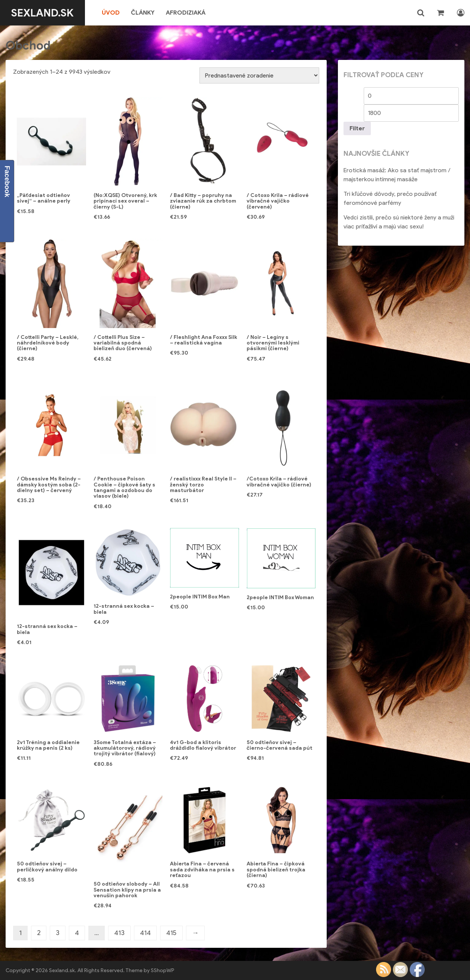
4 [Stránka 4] (77, 933)
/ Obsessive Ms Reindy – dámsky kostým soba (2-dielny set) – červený (49, 485)
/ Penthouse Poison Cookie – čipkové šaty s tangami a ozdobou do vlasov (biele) (124, 487)
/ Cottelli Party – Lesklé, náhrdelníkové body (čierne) (48, 343)
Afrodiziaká (186, 13)
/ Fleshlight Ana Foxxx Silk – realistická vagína (204, 340)
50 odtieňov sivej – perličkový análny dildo (47, 867)
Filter (357, 128)
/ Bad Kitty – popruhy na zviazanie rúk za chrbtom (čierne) (203, 201)
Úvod (111, 13)
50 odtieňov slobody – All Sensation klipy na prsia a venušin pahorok (127, 890)
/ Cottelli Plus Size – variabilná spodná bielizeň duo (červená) (123, 343)
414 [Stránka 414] (145, 933)
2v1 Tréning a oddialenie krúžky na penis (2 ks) (48, 745)
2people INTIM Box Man (200, 597)
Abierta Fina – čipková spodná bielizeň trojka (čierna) (276, 870)
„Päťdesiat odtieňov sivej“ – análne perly (44, 198)
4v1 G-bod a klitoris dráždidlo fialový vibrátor (203, 745)
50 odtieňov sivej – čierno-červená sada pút (280, 745)
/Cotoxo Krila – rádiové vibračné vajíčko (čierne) (279, 482)
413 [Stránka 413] (119, 933)
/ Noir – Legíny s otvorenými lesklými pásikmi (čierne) (273, 343)
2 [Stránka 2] (39, 933)
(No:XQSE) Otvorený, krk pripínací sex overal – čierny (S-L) (125, 201)
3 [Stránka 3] (58, 933)
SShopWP (163, 970)
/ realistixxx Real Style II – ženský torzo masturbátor (203, 485)
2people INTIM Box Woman (280, 597)
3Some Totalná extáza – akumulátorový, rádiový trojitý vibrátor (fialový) (125, 748)
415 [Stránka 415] (171, 933)
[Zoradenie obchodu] (259, 75)
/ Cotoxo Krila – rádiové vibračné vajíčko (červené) (278, 201)
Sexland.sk (42, 13)
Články (143, 13)
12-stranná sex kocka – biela (47, 629)
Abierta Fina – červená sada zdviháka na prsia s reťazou (202, 870)
